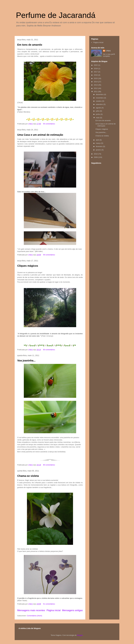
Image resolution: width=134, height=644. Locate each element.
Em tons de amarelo (30, 45)
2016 (96, 75)
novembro (100, 98)
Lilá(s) (108, 51)
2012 (96, 88)
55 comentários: (49, 124)
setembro (100, 104)
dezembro (100, 94)
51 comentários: (49, 604)
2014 (96, 82)
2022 (96, 65)
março (99, 143)
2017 (96, 72)
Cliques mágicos (28, 266)
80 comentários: (49, 465)
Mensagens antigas (72, 610)
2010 (96, 154)
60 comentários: (49, 350)
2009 (96, 157)
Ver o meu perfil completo (109, 55)
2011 (96, 92)
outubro (99, 101)
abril (98, 140)
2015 (96, 78)
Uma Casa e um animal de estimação (40, 135)
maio (98, 118)
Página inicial (54, 610)
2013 (96, 85)
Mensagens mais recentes (31, 610)
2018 (96, 68)
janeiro (99, 150)
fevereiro (99, 146)
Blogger (80, 635)
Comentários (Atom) (34, 616)
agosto (99, 108)
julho (98, 111)
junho (98, 114)
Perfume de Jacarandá (56, 15)
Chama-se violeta (28, 476)
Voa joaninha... (26, 361)
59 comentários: (49, 255)
